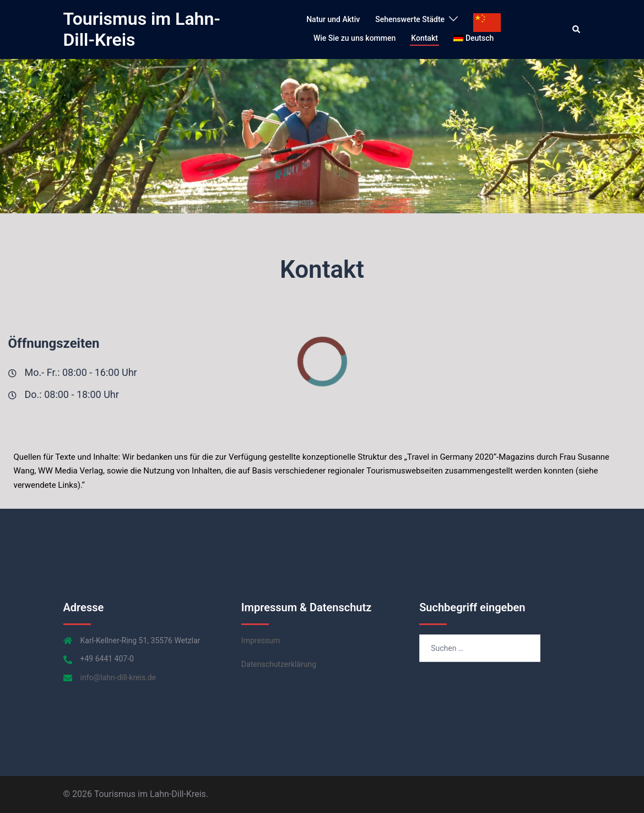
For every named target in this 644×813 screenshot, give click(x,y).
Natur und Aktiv (333, 19)
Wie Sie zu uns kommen (355, 38)
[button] (577, 29)
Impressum (261, 640)
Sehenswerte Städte (410, 19)
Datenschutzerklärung (279, 664)
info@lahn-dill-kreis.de (118, 677)
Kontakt (424, 38)
